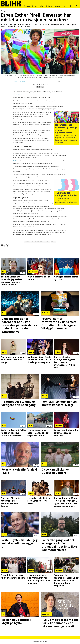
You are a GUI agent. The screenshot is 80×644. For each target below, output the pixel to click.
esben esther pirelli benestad (41, 242)
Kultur (42, 6)
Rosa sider (57, 6)
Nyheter (35, 6)
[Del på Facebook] (37, 87)
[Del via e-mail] (42, 87)
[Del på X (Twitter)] (40, 87)
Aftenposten (19, 94)
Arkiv (64, 6)
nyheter (27, 242)
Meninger (49, 6)
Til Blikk (16, 161)
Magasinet (27, 6)
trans (53, 242)
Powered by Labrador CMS (40, 642)
